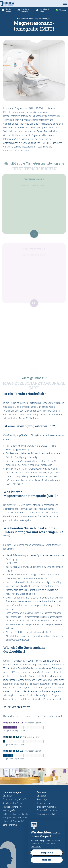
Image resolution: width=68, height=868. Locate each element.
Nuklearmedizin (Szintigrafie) (16, 814)
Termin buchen (44, 803)
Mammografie (9, 810)
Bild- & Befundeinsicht (47, 810)
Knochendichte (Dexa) (13, 803)
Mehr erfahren (36, 846)
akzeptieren (47, 853)
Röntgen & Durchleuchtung (15, 818)
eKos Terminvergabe (46, 807)
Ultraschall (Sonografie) (13, 821)
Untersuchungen (27, 19)
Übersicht (7, 796)
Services (41, 792)
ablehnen (47, 860)
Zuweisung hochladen (47, 814)
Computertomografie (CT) (15, 799)
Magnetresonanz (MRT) (14, 807)
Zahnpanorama (10, 825)
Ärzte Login (42, 799)
